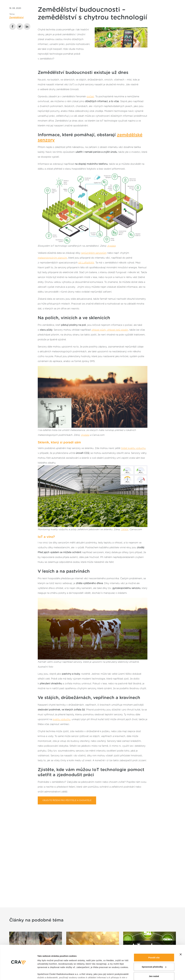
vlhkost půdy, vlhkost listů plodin (110, 330)
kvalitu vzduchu (62, 719)
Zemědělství (16, 18)
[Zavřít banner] (181, 926)
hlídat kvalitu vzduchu (133, 448)
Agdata (111, 246)
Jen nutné (154, 948)
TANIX (125, 529)
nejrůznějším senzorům (94, 253)
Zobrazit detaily (45, 964)
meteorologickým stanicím (52, 258)
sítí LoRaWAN (86, 263)
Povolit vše (154, 929)
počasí (90, 97)
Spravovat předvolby (154, 939)
